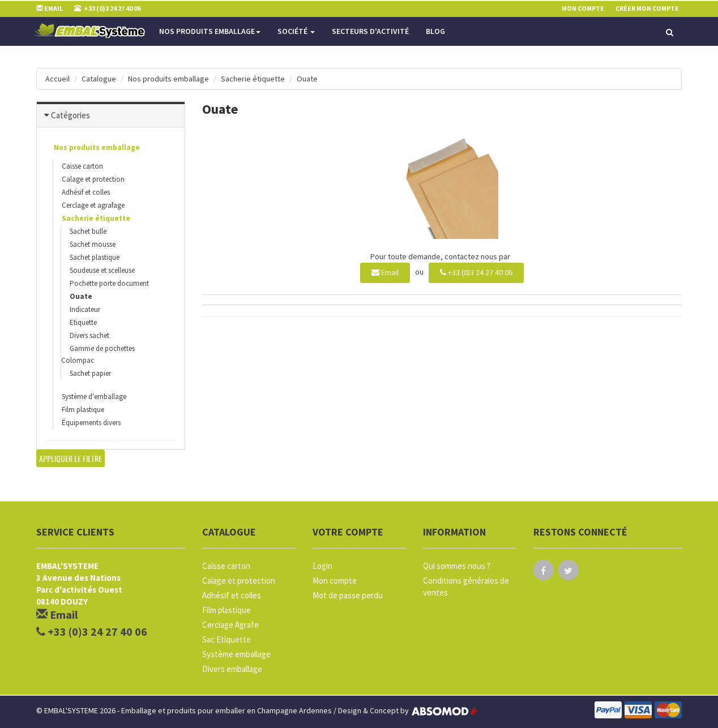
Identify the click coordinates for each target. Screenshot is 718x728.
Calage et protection (93, 179)
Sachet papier (90, 373)
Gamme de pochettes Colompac (98, 354)
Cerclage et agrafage (93, 205)
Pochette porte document (109, 283)
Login (322, 566)
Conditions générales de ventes (466, 586)
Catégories (70, 115)
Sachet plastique (95, 257)
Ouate (307, 79)
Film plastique (83, 410)
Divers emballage (232, 669)
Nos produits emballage (210, 31)
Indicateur (85, 309)
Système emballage (236, 654)
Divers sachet (89, 335)
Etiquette (83, 322)
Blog (435, 31)
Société (296, 31)
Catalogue (99, 79)
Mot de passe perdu (348, 595)
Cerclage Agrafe (230, 625)
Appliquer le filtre (70, 458)
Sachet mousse (93, 244)
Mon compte (335, 581)
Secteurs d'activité (370, 31)
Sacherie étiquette (253, 79)
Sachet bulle (88, 231)
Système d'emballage (94, 397)
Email (385, 272)
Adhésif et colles (86, 192)
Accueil (57, 79)
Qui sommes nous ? (457, 566)
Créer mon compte (647, 8)
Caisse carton (82, 166)
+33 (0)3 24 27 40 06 (476, 272)
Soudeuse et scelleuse (102, 270)
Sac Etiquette (226, 639)
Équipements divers (91, 423)
